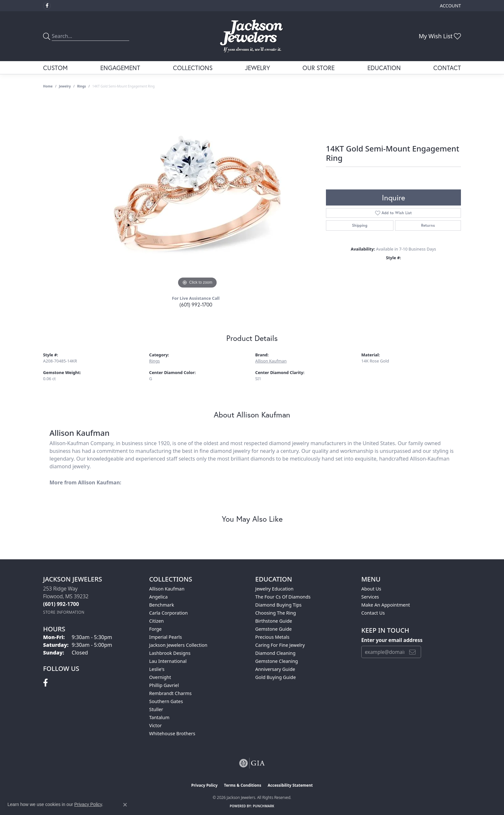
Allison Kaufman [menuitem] (167, 589)
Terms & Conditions (243, 785)
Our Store (319, 68)
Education (384, 68)
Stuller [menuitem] (156, 709)
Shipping (360, 225)
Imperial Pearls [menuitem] (166, 637)
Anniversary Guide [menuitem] (275, 669)
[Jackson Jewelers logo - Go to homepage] (252, 36)
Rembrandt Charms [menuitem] (170, 693)
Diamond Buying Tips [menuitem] (278, 605)
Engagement (120, 68)
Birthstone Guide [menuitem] (274, 621)
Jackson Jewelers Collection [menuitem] (178, 645)
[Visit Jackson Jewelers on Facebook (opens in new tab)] (47, 6)
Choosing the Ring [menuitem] (276, 613)
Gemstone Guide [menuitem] (274, 629)
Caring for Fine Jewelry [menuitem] (280, 645)
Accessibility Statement (290, 785)
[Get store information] (64, 612)
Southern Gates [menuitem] (166, 701)
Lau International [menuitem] (168, 661)
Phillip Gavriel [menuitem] (164, 685)
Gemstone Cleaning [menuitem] (277, 661)
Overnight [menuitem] (160, 677)
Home (48, 86)
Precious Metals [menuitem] (272, 637)
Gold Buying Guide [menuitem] (275, 677)
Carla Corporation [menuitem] (168, 613)
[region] (197, 194)
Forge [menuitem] (155, 629)
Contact (447, 68)
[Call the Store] (61, 604)
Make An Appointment (386, 605)
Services (370, 597)
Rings (81, 86)
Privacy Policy (204, 785)
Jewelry (257, 68)
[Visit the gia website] (252, 763)
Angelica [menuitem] (158, 597)
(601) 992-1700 (196, 304)
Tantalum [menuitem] (159, 717)
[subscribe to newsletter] (412, 652)
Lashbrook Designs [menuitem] (170, 653)
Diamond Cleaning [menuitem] (275, 653)
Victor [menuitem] (155, 725)
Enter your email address (392, 640)
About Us (371, 589)
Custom (55, 68)
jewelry (65, 86)
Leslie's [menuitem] (157, 669)
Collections (193, 68)
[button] (450, 6)
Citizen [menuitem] (157, 621)
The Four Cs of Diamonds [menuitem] (283, 597)
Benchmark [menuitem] (162, 605)
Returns (428, 225)
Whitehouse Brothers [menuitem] (172, 733)
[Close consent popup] (125, 805)
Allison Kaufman (271, 361)
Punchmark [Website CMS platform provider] (264, 806)
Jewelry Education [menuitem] (274, 589)
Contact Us (373, 613)
